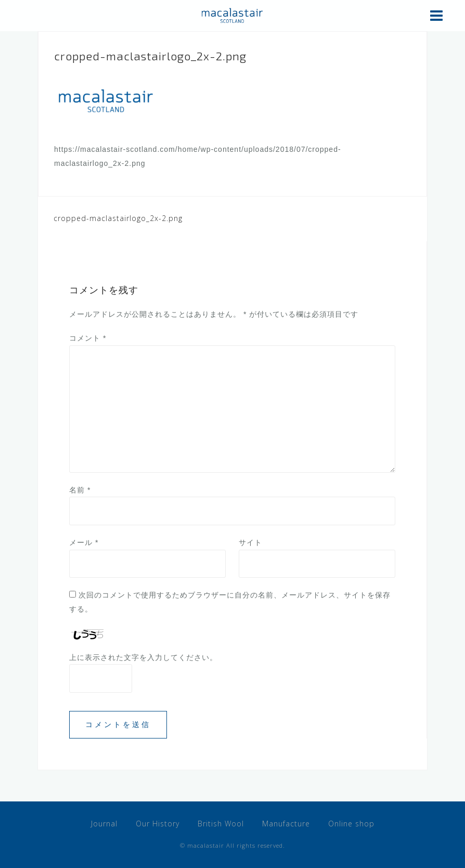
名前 (80, 490)
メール (84, 542)
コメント (88, 338)
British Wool (221, 824)
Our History (158, 824)
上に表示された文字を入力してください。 (143, 657)
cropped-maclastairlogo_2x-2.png (118, 218)
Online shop (351, 824)
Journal (104, 824)
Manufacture (286, 824)
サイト (250, 542)
